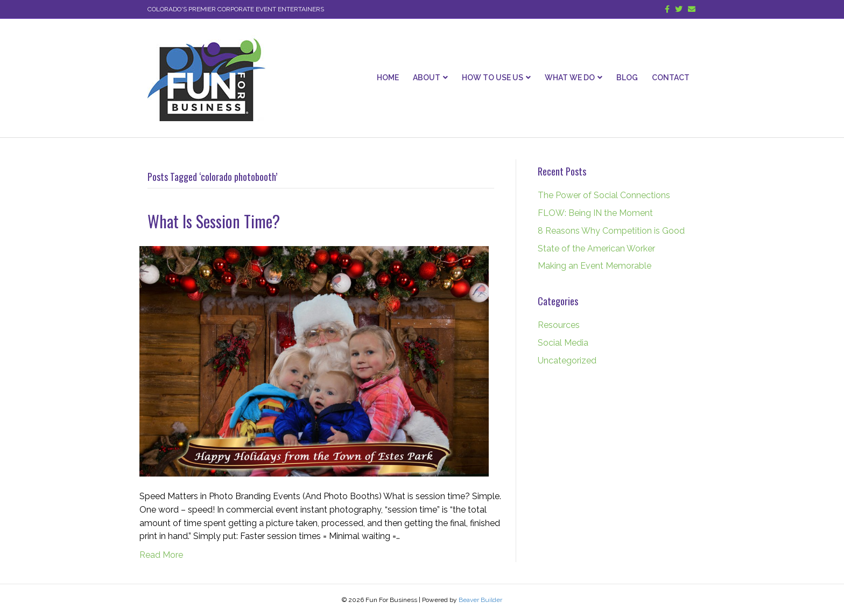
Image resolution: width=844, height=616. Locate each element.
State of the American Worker (596, 248)
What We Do (570, 78)
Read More (161, 555)
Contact (671, 78)
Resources (559, 325)
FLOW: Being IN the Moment (595, 213)
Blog (627, 78)
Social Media (563, 343)
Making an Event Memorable (595, 266)
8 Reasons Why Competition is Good (611, 231)
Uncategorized (567, 360)
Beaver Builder (480, 600)
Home (388, 78)
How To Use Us (493, 78)
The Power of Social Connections (604, 195)
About (427, 78)
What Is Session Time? (214, 221)
